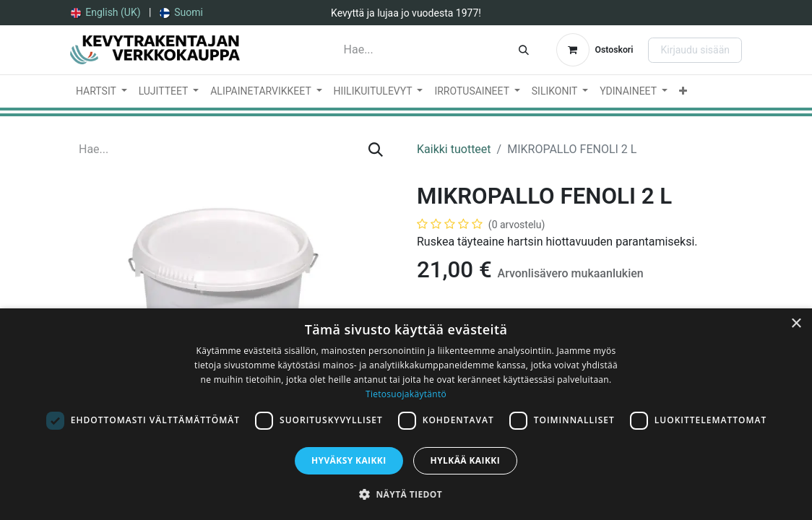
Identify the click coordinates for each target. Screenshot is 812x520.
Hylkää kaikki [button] (465, 460)
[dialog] (406, 414)
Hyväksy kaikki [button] (349, 460)
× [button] (796, 324)
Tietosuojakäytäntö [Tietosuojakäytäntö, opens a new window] (406, 394)
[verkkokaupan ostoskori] (595, 50)
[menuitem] (106, 13)
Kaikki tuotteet (454, 149)
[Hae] (524, 50)
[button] (406, 494)
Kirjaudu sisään (695, 50)
